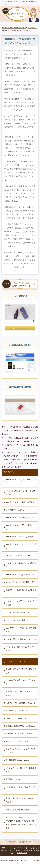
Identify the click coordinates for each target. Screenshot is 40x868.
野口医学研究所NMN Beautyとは (19, 760)
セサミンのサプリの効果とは (17, 620)
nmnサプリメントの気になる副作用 (20, 537)
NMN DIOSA (20, 296)
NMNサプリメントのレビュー (18, 556)
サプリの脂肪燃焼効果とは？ (17, 612)
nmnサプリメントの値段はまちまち (20, 518)
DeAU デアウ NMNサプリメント (20, 718)
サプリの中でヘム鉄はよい (17, 510)
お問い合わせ (22, 853)
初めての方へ (32, 28)
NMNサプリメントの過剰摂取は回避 (20, 582)
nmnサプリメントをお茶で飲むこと (20, 575)
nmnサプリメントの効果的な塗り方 (20, 502)
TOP (4, 848)
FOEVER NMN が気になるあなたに (20, 703)
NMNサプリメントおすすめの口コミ (14, 28)
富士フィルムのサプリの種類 (17, 810)
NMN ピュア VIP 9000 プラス (18, 741)
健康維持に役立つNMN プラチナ (19, 734)
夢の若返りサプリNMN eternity (18, 711)
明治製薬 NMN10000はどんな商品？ (21, 726)
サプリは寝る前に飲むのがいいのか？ (21, 639)
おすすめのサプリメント (18, 848)
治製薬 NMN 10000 (20, 345)
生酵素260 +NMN (13, 779)
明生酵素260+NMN (20, 387)
